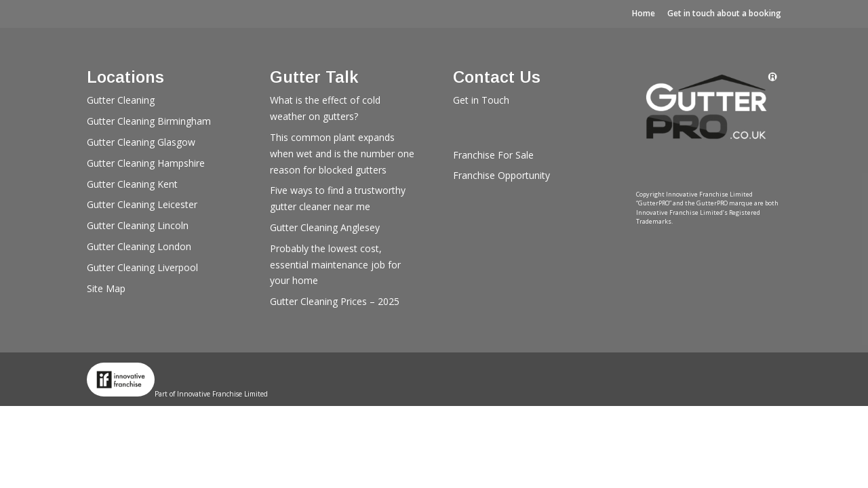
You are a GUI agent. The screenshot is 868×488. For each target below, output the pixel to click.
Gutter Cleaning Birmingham (149, 121)
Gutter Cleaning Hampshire (146, 163)
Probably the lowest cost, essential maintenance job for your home (335, 265)
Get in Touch (481, 100)
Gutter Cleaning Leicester (142, 204)
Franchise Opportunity (501, 175)
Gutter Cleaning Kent (132, 184)
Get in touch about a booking (724, 13)
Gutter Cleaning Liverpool (142, 267)
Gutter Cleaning (121, 100)
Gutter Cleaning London (139, 246)
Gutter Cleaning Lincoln (138, 225)
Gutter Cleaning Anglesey (325, 227)
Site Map (106, 288)
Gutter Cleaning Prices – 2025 (335, 301)
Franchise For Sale (493, 155)
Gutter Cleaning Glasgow (141, 142)
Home (644, 13)
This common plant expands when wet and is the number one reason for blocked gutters (342, 154)
